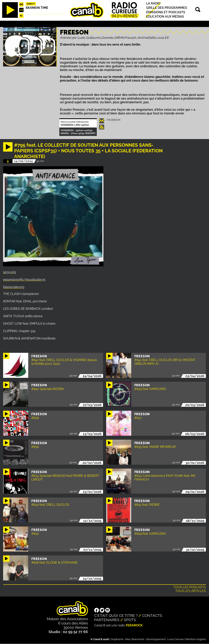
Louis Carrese (176, 639)
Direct (31, 4)
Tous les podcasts (190, 587)
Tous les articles (191, 591)
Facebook (114, 120)
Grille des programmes (167, 8)
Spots (130, 620)
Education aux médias (165, 17)
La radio (153, 3)
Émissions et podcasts (166, 12)
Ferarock (134, 625)
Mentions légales (196, 639)
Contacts (152, 615)
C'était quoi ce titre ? (116, 615)
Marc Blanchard (135, 639)
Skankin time (37, 8)
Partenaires (107, 620)
